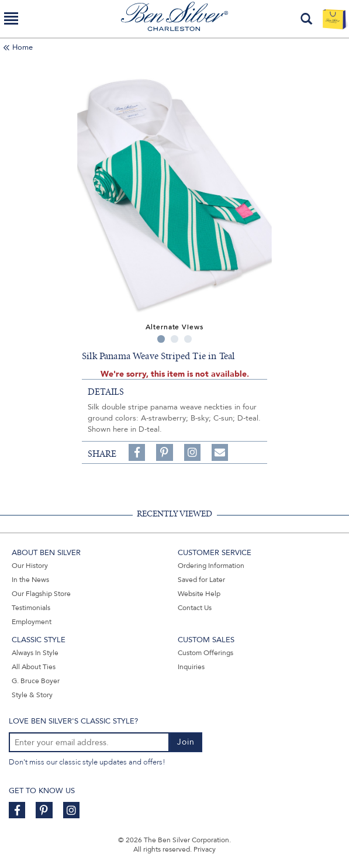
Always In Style (35, 653)
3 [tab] (188, 339)
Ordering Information (211, 566)
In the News (30, 580)
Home (23, 47)
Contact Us (195, 608)
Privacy (205, 849)
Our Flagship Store (41, 594)
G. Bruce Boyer (36, 681)
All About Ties (34, 667)
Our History (30, 566)
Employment (32, 622)
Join (186, 742)
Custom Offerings (205, 653)
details (106, 392)
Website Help (199, 594)
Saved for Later (201, 580)
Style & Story (32, 695)
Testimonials (31, 608)
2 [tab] (174, 339)
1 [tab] (161, 339)
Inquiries (191, 667)
